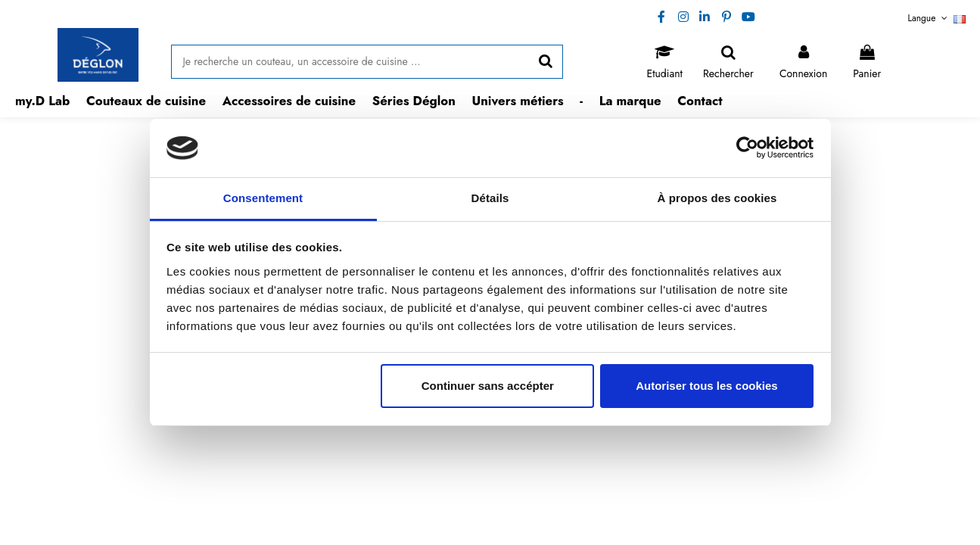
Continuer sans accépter (488, 386)
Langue (937, 18)
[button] (146, 101)
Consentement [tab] (263, 198)
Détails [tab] (490, 198)
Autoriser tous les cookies (707, 386)
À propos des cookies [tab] (717, 198)
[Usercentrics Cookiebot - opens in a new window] (747, 148)
